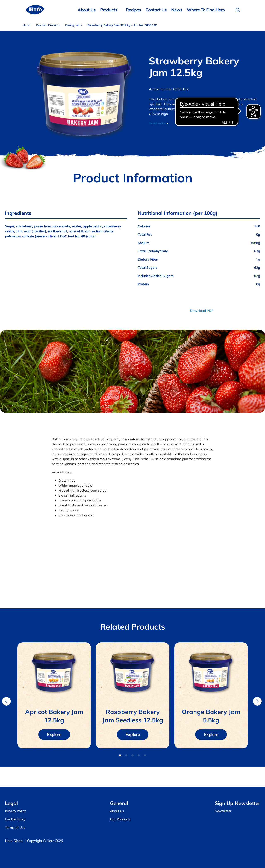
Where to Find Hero (206, 10)
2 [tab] (126, 756)
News (177, 10)
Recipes (133, 10)
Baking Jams (73, 25)
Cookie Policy (15, 819)
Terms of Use (15, 828)
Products (109, 10)
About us (117, 811)
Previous (6, 701)
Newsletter (223, 811)
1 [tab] (120, 756)
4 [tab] (139, 756)
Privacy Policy (15, 811)
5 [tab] (145, 756)
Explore (54, 734)
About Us (87, 10)
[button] (239, 10)
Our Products (120, 819)
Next (257, 701)
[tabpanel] (54, 695)
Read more (159, 123)
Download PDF (202, 311)
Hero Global (14, 841)
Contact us (156, 10)
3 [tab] (132, 756)
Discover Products (48, 25)
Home (27, 25)
